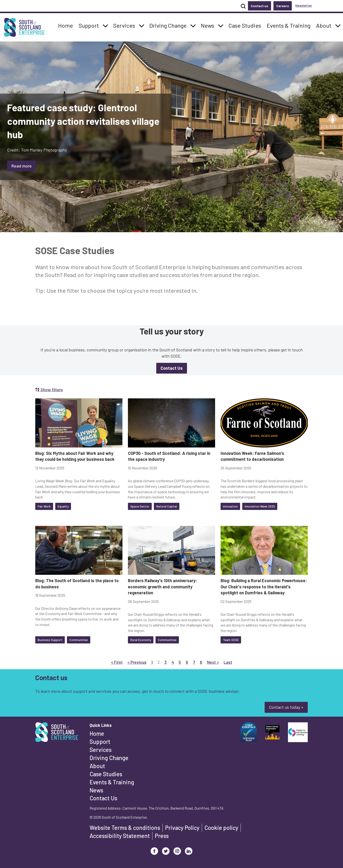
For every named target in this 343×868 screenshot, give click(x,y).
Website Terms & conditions (125, 828)
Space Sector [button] (140, 506)
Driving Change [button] (168, 25)
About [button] (325, 25)
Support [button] (90, 25)
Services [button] (125, 25)
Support (100, 742)
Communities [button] (79, 640)
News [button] (209, 25)
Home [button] (67, 25)
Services (101, 750)
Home (97, 733)
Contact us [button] (260, 6)
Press (162, 836)
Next (213, 662)
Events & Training (112, 782)
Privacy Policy (182, 828)
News (96, 790)
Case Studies (106, 774)
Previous (137, 662)
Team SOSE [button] (231, 640)
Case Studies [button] (245, 25)
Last (228, 662)
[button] (105, 26)
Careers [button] (283, 6)
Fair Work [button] (44, 506)
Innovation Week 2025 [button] (260, 506)
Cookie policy (221, 828)
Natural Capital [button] (167, 506)
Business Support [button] (50, 640)
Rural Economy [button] (141, 640)
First (117, 662)
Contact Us (103, 798)
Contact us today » (286, 707)
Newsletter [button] (304, 5)
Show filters (49, 390)
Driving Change (109, 758)
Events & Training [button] (288, 25)
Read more (22, 166)
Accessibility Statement (120, 836)
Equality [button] (63, 506)
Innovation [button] (230, 506)
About (97, 766)
